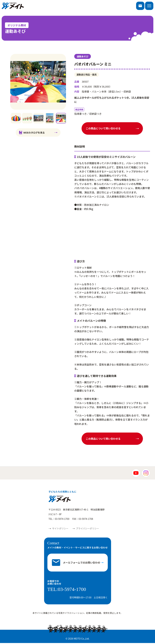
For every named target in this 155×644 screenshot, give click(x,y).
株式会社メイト (13, 6)
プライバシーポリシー (88, 529)
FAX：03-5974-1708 (83, 520)
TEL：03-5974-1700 (59, 520)
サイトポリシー (60, 529)
